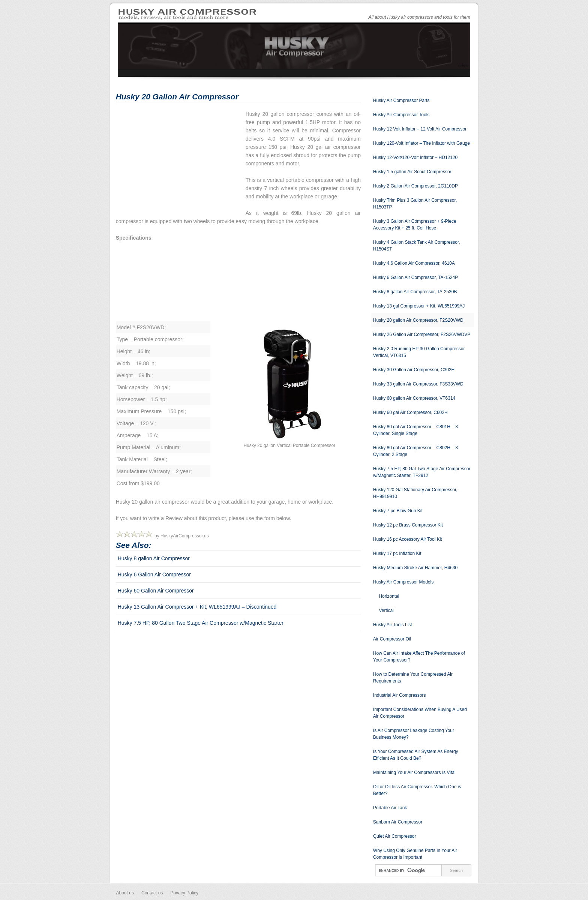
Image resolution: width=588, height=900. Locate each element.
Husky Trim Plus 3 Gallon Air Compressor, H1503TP (415, 204)
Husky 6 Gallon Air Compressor (154, 574)
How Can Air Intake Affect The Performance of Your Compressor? (419, 657)
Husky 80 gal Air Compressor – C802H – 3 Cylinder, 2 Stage (415, 451)
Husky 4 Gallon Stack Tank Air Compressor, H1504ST (417, 246)
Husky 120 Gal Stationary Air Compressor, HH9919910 (415, 493)
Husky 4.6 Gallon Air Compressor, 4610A (414, 263)
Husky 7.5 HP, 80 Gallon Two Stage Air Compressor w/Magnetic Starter (201, 623)
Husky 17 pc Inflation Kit (397, 553)
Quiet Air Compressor (395, 836)
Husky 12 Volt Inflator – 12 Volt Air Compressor (420, 129)
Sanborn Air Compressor (398, 822)
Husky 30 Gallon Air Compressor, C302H (414, 370)
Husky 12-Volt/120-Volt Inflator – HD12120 (415, 157)
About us (125, 893)
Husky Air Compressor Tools (401, 115)
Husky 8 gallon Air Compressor (154, 558)
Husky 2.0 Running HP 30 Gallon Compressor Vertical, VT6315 (419, 352)
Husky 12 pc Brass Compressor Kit (408, 525)
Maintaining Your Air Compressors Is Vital (414, 772)
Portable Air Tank (390, 808)
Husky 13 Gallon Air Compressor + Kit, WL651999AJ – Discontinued (197, 607)
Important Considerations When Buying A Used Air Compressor (420, 713)
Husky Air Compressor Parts (401, 100)
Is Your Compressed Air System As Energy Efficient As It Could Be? (416, 755)
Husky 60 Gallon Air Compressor (156, 591)
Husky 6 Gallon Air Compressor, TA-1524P (415, 277)
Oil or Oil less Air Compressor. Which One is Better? (417, 790)
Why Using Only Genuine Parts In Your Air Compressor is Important (415, 854)
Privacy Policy (184, 893)
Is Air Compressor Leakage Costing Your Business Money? (414, 734)
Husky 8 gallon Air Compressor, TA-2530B (415, 292)
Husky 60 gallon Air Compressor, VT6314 (414, 398)
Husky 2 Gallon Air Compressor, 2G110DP (415, 186)
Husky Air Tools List (393, 625)
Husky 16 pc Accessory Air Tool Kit (408, 539)
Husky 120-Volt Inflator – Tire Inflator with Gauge (421, 143)
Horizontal (389, 596)
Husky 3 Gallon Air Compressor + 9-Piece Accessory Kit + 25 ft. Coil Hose (415, 225)
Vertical (386, 610)
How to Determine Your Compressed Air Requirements (413, 678)
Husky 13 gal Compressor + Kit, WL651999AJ (419, 306)
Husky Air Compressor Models (403, 582)
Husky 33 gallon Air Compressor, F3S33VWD (418, 384)
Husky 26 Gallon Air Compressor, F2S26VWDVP (422, 334)
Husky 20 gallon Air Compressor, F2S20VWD (418, 320)
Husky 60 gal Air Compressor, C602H (410, 412)
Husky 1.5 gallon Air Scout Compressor (412, 172)
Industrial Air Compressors (400, 695)
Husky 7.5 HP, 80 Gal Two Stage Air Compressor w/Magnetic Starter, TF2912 (422, 472)
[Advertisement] (179, 162)
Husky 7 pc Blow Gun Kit (398, 511)
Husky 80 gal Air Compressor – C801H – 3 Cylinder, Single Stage (415, 430)
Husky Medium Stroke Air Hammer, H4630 (415, 568)
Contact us (152, 893)
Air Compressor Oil (392, 639)
